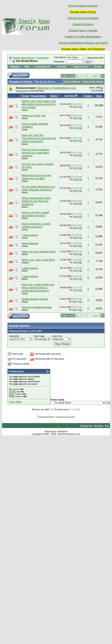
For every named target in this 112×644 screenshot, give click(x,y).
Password (59, 62)
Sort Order (39, 336)
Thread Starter (39, 96)
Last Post (69, 96)
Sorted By (14, 336)
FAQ (27, 67)
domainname (22, 91)
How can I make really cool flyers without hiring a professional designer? (38, 288)
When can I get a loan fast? (38, 260)
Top (107, 426)
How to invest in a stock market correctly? (36, 225)
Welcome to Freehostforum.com (57, 88)
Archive (99, 426)
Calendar (62, 67)
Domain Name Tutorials (83, 30)
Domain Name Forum (24, 58)
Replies (88, 96)
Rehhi (76, 107)
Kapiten (25, 263)
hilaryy (25, 302)
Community (43, 58)
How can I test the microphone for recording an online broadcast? (39, 138)
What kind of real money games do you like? (36, 177)
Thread (25, 96)
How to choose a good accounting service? (35, 214)
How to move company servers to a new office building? (36, 153)
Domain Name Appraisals (83, 18)
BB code (13, 389)
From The (57, 336)
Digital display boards (35, 299)
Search (98, 67)
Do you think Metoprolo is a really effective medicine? (38, 188)
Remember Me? (94, 58)
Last (96, 76)
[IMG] (12, 394)
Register (15, 67)
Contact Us (86, 426)
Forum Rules (15, 402)
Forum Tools (71, 82)
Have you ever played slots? (39, 252)
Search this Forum (93, 82)
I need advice (30, 235)
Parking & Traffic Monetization (83, 37)
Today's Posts (80, 67)
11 (87, 76)
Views (99, 96)
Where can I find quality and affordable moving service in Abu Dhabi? (39, 104)
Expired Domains (83, 24)
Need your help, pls (33, 116)
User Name (60, 57)
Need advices (30, 243)
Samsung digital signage (37, 307)
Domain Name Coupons (83, 6)
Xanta (25, 110)
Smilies (12, 392)
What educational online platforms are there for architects (36, 201)
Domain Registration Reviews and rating (83, 43)
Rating (54, 96)
